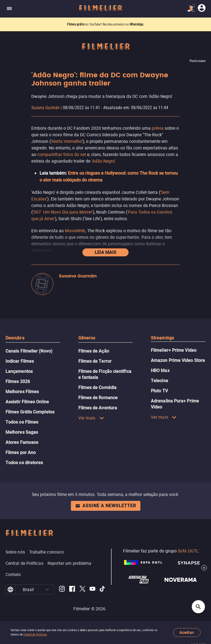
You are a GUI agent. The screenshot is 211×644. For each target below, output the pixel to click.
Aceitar (187, 633)
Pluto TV (159, 391)
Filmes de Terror (95, 361)
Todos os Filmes (22, 422)
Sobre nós (15, 552)
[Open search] (198, 607)
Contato (13, 574)
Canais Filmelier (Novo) (29, 351)
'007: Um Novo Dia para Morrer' (63, 212)
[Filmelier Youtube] (92, 590)
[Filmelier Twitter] (82, 590)
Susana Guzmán (45, 108)
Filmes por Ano (21, 452)
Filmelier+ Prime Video (174, 350)
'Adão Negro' (103, 161)
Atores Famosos (22, 442)
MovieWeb (75, 231)
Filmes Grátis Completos (30, 412)
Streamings (162, 338)
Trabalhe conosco (46, 552)
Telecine (159, 381)
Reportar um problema (70, 563)
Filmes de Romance (98, 398)
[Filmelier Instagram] (62, 590)
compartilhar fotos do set (62, 154)
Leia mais (105, 252)
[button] (47, 589)
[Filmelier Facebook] (72, 590)
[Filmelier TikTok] (103, 590)
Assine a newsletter (106, 506)
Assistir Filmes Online (27, 402)
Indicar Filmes (20, 361)
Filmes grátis (76, 24)
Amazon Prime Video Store (178, 360)
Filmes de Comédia (97, 388)
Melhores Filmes (22, 392)
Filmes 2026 (18, 381)
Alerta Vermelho (67, 141)
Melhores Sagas (22, 432)
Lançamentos (19, 371)
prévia (158, 128)
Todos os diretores (24, 463)
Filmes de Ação (94, 351)
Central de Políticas (35, 635)
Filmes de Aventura (98, 408)
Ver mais (91, 418)
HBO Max (160, 371)
